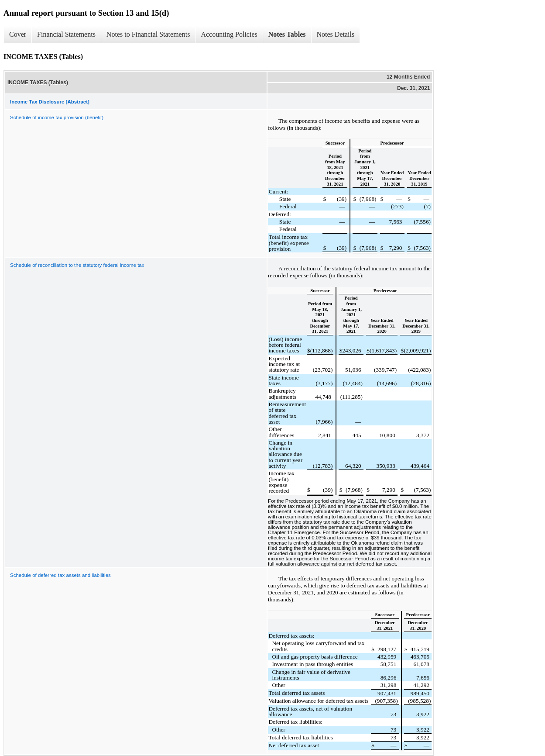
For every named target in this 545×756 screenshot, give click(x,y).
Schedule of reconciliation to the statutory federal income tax (77, 265)
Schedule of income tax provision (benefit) (57, 117)
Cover (18, 34)
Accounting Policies (229, 34)
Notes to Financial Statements (148, 34)
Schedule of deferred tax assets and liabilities (60, 575)
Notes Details (336, 34)
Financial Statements (66, 34)
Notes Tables (287, 34)
